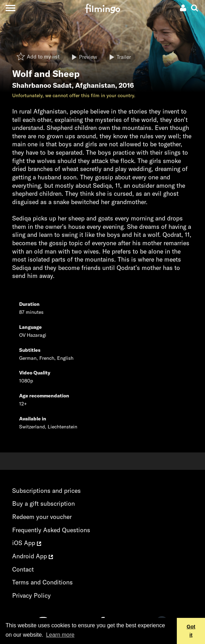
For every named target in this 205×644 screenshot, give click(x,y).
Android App (33, 556)
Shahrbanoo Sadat (42, 85)
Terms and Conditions (42, 582)
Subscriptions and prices (46, 491)
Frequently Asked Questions (51, 530)
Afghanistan (95, 85)
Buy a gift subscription (44, 503)
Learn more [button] (60, 635)
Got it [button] (191, 631)
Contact (23, 569)
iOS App (27, 543)
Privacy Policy (31, 595)
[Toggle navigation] (10, 8)
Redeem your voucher (42, 517)
